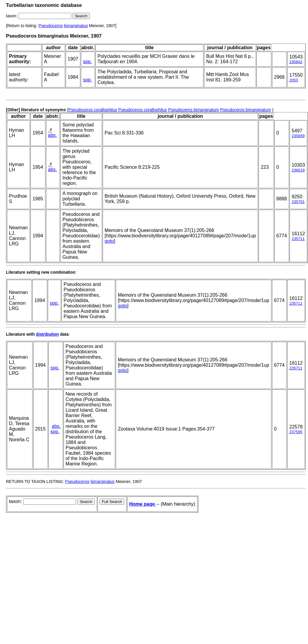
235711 (298, 239)
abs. (52, 135)
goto (109, 241)
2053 (294, 80)
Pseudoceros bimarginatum (194, 110)
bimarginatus (76, 26)
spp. (87, 62)
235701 (298, 202)
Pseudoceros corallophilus (93, 110)
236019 (298, 170)
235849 (298, 136)
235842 (296, 62)
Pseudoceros (51, 26)
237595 (296, 432)
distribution (47, 334)
